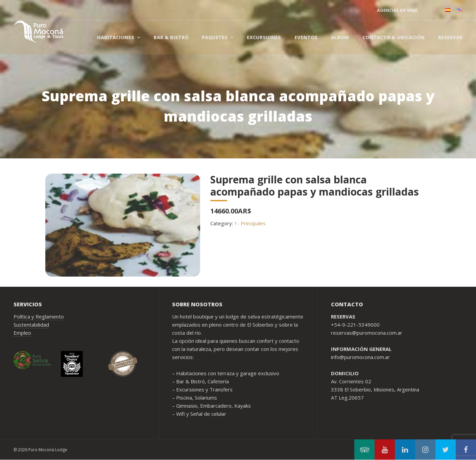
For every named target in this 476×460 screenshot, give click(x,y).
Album (340, 37)
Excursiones (264, 37)
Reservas (450, 37)
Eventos (306, 37)
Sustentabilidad (31, 325)
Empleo (22, 333)
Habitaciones (116, 37)
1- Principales (250, 223)
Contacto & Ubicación (394, 37)
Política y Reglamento (39, 316)
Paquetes (215, 37)
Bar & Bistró (171, 37)
